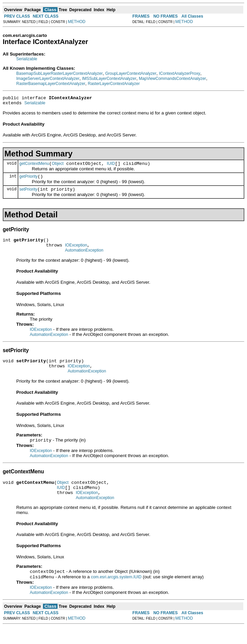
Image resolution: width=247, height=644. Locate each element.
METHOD (77, 22)
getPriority (28, 180)
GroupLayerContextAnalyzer (131, 73)
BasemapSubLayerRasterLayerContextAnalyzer (59, 73)
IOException (76, 252)
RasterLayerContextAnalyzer (114, 84)
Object (58, 167)
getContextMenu (34, 167)
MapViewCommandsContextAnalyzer (172, 79)
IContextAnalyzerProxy (180, 73)
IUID (111, 167)
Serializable (27, 59)
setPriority (28, 194)
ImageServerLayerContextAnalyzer (48, 79)
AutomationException (84, 258)
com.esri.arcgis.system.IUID (116, 594)
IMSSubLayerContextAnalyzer (109, 79)
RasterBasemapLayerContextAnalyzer (51, 84)
